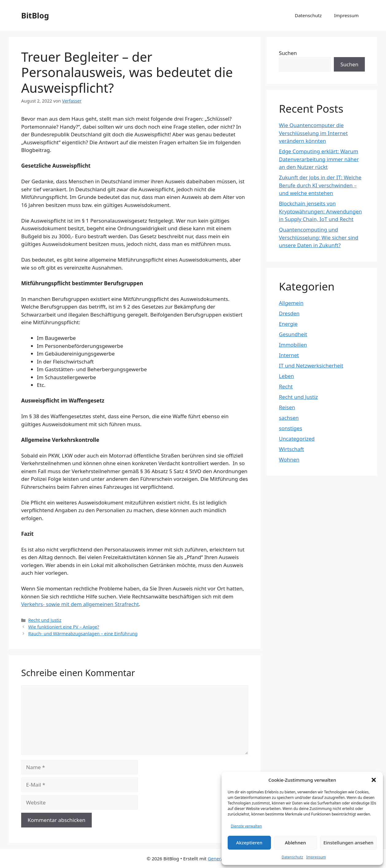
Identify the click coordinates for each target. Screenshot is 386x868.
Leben (286, 376)
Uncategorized (297, 439)
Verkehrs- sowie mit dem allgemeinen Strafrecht (80, 604)
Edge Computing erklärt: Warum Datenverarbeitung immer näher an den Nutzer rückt (319, 159)
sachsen (289, 418)
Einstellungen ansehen (348, 843)
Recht (286, 386)
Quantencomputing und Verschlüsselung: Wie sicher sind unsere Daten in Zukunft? (319, 237)
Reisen (287, 407)
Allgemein (291, 303)
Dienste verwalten (246, 826)
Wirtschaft (291, 449)
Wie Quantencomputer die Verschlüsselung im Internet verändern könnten (313, 133)
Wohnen (289, 459)
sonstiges (291, 428)
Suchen (288, 53)
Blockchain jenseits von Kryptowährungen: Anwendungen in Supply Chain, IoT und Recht (320, 211)
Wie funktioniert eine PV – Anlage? (64, 627)
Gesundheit (293, 334)
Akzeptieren (249, 843)
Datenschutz (292, 857)
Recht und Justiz (45, 620)
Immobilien (293, 345)
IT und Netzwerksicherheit (311, 366)
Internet (289, 355)
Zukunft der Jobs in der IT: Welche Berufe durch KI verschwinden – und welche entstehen (320, 185)
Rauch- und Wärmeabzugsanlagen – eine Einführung (83, 634)
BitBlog (35, 15)
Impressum (316, 857)
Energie (288, 324)
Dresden (289, 313)
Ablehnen (296, 843)
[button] (374, 780)
